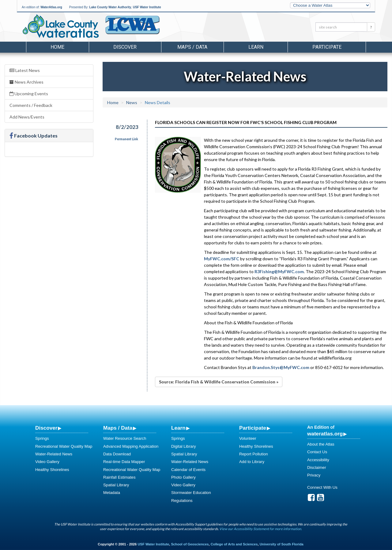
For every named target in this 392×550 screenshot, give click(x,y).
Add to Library (252, 462)
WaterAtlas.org (51, 7)
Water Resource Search (125, 438)
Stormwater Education (191, 493)
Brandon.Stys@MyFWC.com (281, 367)
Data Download (117, 454)
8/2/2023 (127, 127)
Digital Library (184, 446)
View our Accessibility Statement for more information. (260, 529)
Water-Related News (54, 454)
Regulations (182, 501)
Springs (42, 438)
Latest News (25, 70)
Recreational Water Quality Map (64, 446)
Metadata (112, 493)
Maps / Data (118, 428)
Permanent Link (126, 139)
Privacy (314, 475)
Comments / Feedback (31, 105)
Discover (46, 428)
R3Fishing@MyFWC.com (279, 271)
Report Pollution (254, 454)
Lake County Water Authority (110, 7)
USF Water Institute (147, 7)
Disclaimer (317, 467)
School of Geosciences (190, 544)
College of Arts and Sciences (234, 544)
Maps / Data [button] (192, 47)
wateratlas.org (325, 434)
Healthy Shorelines (52, 470)
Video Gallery (47, 462)
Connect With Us (322, 487)
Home (57, 47)
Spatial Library (116, 485)
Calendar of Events (188, 470)
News (132, 102)
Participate (253, 428)
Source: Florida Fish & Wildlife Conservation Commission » (219, 382)
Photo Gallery (183, 477)
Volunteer (248, 438)
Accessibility (318, 460)
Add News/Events (27, 117)
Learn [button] (256, 47)
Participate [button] (327, 47)
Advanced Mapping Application (131, 446)
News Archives (26, 82)
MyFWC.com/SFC (222, 259)
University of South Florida (282, 544)
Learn (178, 428)
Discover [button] (125, 47)
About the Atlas (321, 444)
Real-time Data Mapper (124, 462)
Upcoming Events (29, 94)
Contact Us (317, 452)
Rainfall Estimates (119, 477)
